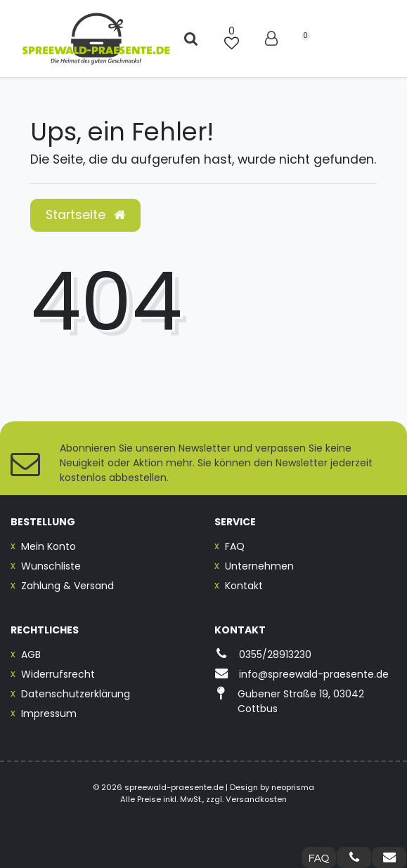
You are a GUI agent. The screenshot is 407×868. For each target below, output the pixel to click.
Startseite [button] (85, 215)
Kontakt (244, 586)
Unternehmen (259, 566)
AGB (31, 655)
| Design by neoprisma (270, 787)
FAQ (235, 546)
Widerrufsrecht (58, 674)
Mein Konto (49, 546)
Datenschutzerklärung (76, 694)
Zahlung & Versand (67, 586)
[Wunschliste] (231, 38)
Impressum (49, 714)
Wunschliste (51, 566)
